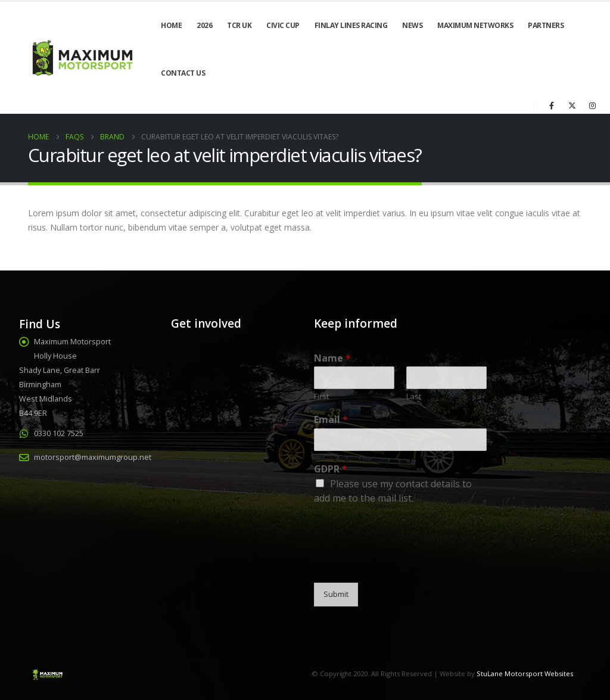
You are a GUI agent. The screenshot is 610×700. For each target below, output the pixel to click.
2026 (204, 25)
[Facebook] (552, 105)
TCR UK (239, 25)
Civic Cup (283, 25)
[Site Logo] (81, 58)
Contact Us (183, 73)
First (321, 396)
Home (171, 25)
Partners (546, 25)
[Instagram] (592, 105)
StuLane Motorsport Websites (525, 673)
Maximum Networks (475, 25)
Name (332, 358)
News (412, 25)
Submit (336, 594)
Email (331, 420)
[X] (572, 105)
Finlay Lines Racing (351, 25)
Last (414, 396)
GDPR (331, 469)
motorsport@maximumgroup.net (93, 457)
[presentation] (404, 563)
